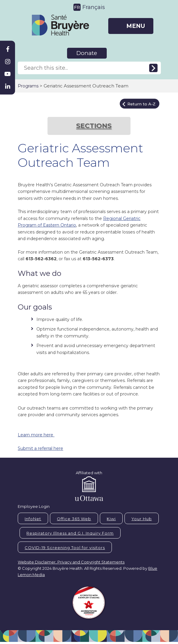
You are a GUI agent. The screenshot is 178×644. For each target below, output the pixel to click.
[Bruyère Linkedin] (8, 86)
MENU (136, 26)
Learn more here (36, 435)
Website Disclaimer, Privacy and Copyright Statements (71, 562)
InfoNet (33, 519)
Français (94, 7)
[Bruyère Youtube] (8, 74)
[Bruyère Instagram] (8, 62)
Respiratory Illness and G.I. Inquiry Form (70, 533)
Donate (87, 53)
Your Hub (142, 519)
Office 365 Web (74, 519)
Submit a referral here (40, 448)
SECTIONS (94, 126)
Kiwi (111, 519)
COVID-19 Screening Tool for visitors (65, 548)
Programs (28, 86)
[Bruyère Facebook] (8, 49)
